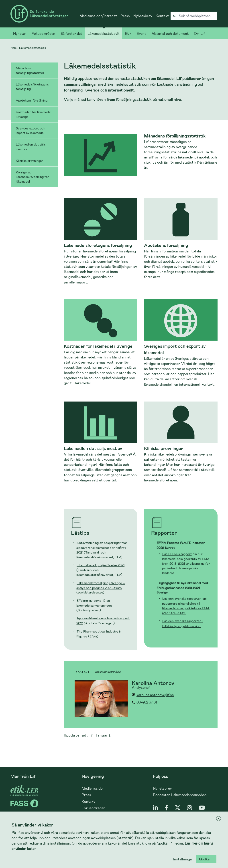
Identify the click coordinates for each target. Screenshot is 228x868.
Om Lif (199, 33)
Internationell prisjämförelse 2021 (101, 565)
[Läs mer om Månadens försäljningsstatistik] (141, 155)
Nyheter (20, 33)
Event (141, 33)
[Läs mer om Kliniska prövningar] (181, 442)
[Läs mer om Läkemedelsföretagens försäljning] (101, 241)
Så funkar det (71, 33)
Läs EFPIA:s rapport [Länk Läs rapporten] (177, 554)
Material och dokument (170, 33)
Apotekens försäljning (32, 100)
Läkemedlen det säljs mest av (31, 147)
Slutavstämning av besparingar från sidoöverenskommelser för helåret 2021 (102, 547)
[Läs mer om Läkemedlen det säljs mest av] (101, 442)
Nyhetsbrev (143, 16)
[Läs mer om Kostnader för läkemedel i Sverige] (101, 342)
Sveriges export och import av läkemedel (31, 131)
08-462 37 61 (147, 702)
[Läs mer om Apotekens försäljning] (181, 239)
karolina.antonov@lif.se (155, 695)
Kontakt (162, 16)
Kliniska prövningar (29, 161)
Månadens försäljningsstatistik (30, 70)
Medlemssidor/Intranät (98, 16)
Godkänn (206, 859)
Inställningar (183, 859)
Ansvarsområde (108, 672)
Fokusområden (43, 33)
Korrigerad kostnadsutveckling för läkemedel (32, 177)
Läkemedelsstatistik (104, 33)
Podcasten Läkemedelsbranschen (180, 795)
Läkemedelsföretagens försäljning (32, 87)
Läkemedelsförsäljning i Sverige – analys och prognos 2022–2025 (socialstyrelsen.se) (101, 588)
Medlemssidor (93, 788)
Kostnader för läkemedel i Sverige (34, 114)
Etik (128, 33)
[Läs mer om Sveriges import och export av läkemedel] (181, 343)
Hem (13, 48)
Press (125, 16)
